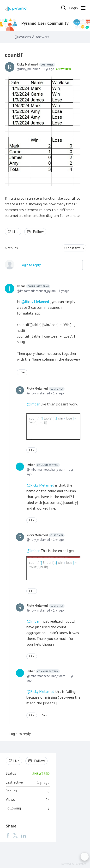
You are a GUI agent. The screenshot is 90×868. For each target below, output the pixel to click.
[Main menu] (83, 8)
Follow (38, 232)
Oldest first (72, 248)
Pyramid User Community (45, 23)
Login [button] (73, 8)
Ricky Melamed (36, 65)
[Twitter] (15, 835)
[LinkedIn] (24, 835)
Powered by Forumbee (74, 864)
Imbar (33, 286)
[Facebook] (8, 835)
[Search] (64, 8)
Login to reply (31, 265)
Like (15, 232)
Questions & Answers (32, 37)
